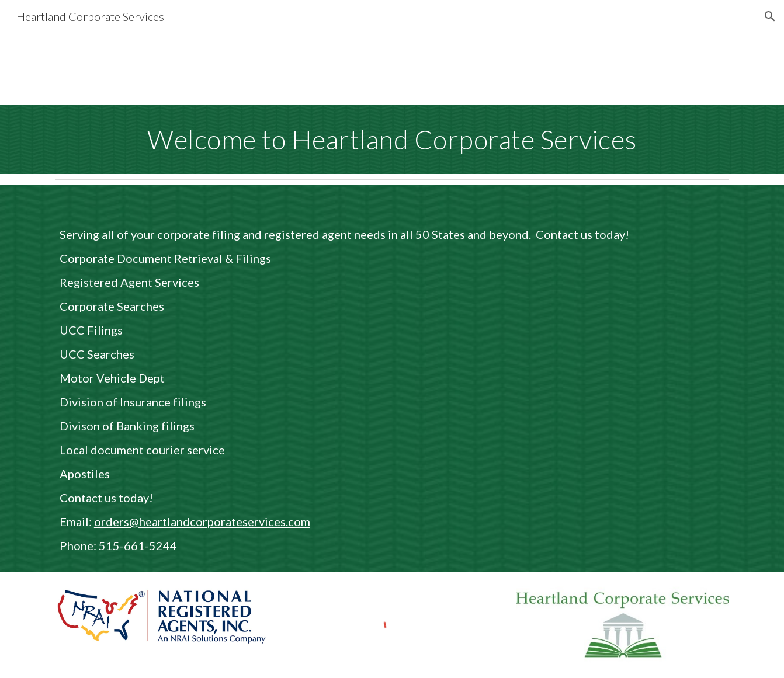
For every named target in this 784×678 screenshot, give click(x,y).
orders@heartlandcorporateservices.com (202, 521)
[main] (392, 140)
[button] (770, 16)
